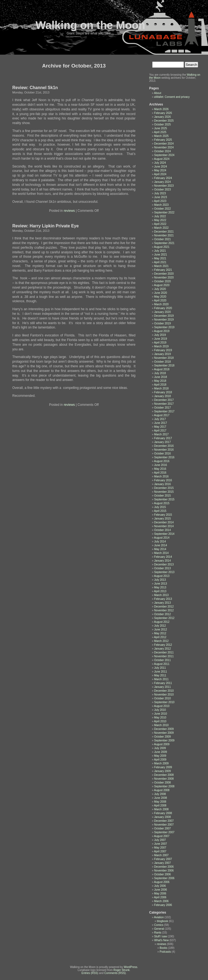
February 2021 (163, 270)
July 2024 (160, 163)
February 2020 (163, 308)
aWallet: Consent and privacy (172, 97)
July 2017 (160, 419)
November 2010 (164, 695)
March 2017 (161, 434)
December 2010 (164, 691)
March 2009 (161, 763)
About (158, 93)
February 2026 (163, 113)
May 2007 (160, 848)
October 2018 (162, 362)
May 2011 (160, 675)
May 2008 (160, 802)
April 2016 (160, 473)
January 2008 (162, 817)
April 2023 (160, 201)
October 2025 (162, 124)
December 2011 (164, 652)
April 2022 (160, 224)
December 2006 (164, 867)
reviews (69, 211)
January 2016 (162, 484)
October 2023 (162, 190)
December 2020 (164, 274)
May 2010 (160, 718)
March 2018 (161, 388)
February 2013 (163, 599)
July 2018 (160, 373)
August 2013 (162, 576)
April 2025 (160, 132)
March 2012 (161, 641)
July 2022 (160, 216)
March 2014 (161, 553)
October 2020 (162, 281)
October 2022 (162, 209)
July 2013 (160, 580)
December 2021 (164, 232)
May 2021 (160, 258)
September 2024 (164, 155)
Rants (158, 933)
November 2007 (164, 825)
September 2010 (164, 702)
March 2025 (161, 136)
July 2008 (160, 794)
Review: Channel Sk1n (35, 88)
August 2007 (162, 836)
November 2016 (164, 450)
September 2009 (164, 740)
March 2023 (161, 205)
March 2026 (161, 109)
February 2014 (163, 557)
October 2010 (162, 698)
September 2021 (164, 243)
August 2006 (162, 882)
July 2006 (160, 886)
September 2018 (164, 366)
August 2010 (162, 706)
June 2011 (161, 672)
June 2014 (161, 545)
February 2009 (163, 767)
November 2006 (164, 871)
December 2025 (164, 121)
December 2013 (164, 564)
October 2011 (162, 660)
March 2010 (161, 725)
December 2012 (164, 607)
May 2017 (160, 427)
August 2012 (162, 622)
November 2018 (164, 358)
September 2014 (164, 534)
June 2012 (161, 630)
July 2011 (160, 668)
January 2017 (162, 442)
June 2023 (161, 197)
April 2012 (160, 637)
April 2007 (160, 851)
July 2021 (160, 251)
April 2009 (160, 760)
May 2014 (160, 549)
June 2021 (161, 255)
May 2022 (160, 220)
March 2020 (161, 304)
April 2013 (160, 591)
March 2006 (161, 901)
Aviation (159, 917)
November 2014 (164, 526)
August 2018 (162, 369)
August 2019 (162, 331)
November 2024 (164, 147)
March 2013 (161, 595)
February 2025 (163, 140)
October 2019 (162, 323)
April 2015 (160, 511)
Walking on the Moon (90, 25)
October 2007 (162, 828)
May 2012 (160, 633)
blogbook (162, 921)
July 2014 (160, 542)
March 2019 (161, 346)
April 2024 (160, 174)
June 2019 (161, 339)
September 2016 (164, 457)
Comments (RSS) (115, 973)
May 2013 (160, 587)
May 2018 (160, 381)
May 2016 (160, 469)
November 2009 (164, 733)
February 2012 (163, 645)
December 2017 (164, 400)
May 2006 (160, 894)
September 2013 (164, 572)
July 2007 (160, 840)
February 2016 (163, 480)
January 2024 (162, 182)
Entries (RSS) (90, 973)
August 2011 (162, 664)
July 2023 (160, 193)
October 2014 (162, 530)
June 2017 (161, 423)
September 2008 (164, 786)
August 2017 (162, 415)
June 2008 (161, 798)
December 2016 (164, 446)
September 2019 (164, 327)
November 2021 (164, 235)
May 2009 (160, 756)
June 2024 (161, 167)
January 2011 (162, 687)
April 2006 (160, 897)
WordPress (130, 967)
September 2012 (164, 618)
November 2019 (164, 320)
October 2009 (162, 737)
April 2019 (160, 343)
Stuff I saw (161, 936)
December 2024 (164, 144)
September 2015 (164, 499)
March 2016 (161, 476)
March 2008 (161, 809)
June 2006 (161, 890)
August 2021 (162, 247)
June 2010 (161, 714)
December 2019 (164, 316)
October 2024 (162, 151)
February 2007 (163, 859)
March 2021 (161, 266)
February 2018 (163, 392)
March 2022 (161, 228)
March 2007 (161, 855)
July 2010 (160, 710)
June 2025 (161, 128)
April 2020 (160, 300)
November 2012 (164, 610)
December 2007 (164, 821)
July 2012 (160, 626)
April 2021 (160, 262)
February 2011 (163, 683)
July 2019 (160, 335)
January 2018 (162, 396)
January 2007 (162, 863)
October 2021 (162, 239)
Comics (159, 925)
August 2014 (162, 538)
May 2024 (160, 170)
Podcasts (165, 952)
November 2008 (164, 779)
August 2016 (162, 461)
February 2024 (163, 178)
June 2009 (161, 752)
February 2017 (163, 438)
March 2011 (161, 679)
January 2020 (162, 312)
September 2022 (164, 212)
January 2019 (162, 354)
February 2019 (163, 350)
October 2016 (162, 454)
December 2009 (164, 729)
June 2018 (161, 377)
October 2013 (162, 568)
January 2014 (162, 561)
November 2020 (164, 278)
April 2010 (160, 721)
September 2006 (164, 878)
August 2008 (162, 790)
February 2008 (163, 813)
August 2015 (162, 503)
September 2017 (164, 411)
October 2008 (162, 783)
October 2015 (162, 496)
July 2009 (160, 748)
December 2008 (164, 775)
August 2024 (162, 159)
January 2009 (162, 771)
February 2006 (163, 905)
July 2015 (160, 507)
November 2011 (164, 656)
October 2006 (162, 874)
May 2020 (160, 297)
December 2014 (164, 522)
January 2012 (162, 649)
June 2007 (161, 844)
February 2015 (163, 515)
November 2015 (164, 492)
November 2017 (164, 404)
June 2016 (161, 465)
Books (163, 948)
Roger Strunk (121, 970)
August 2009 (162, 744)
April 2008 (160, 806)
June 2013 (161, 584)
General (159, 929)
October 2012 (162, 614)
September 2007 (164, 832)
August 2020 (162, 285)
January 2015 (162, 519)
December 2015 (164, 488)
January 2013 (162, 603)
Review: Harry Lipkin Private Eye (46, 226)
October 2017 (162, 408)
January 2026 (162, 117)
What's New (161, 940)
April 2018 (160, 385)
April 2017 (160, 431)
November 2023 (164, 186)
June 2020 (161, 293)
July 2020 (160, 289)
